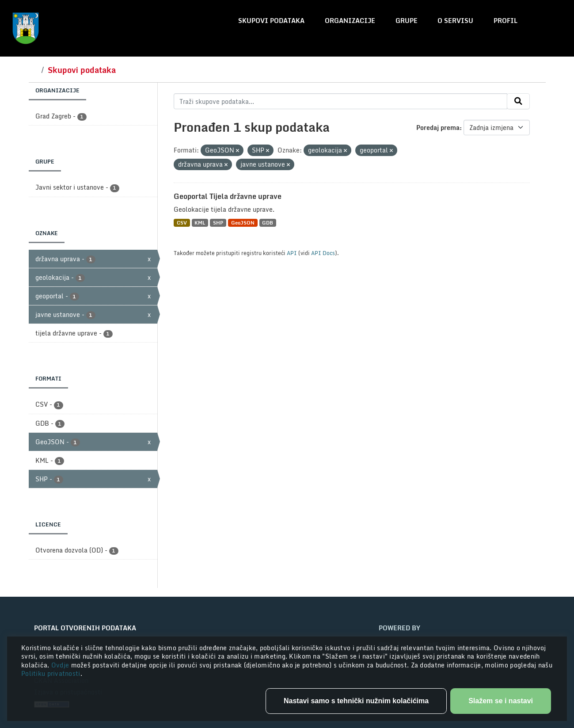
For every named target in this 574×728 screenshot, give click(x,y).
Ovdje (61, 665)
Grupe (407, 21)
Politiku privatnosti (51, 673)
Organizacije (350, 21)
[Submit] (518, 101)
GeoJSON (243, 223)
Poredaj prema (438, 128)
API (292, 253)
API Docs (323, 253)
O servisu (455, 21)
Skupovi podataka (271, 21)
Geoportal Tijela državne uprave (228, 196)
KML (200, 223)
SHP (218, 223)
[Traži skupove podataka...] (340, 101)
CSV (182, 223)
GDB (268, 223)
